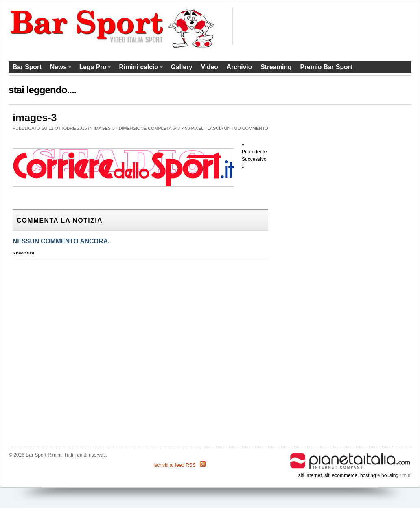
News (59, 68)
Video (210, 67)
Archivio (239, 67)
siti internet (310, 475)
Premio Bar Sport (326, 67)
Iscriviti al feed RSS (175, 465)
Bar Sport (27, 67)
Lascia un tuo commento (238, 128)
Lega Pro (94, 68)
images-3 (104, 128)
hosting (368, 475)
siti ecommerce (341, 475)
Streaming (276, 67)
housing (390, 475)
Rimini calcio (140, 68)
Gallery (182, 67)
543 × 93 (181, 128)
